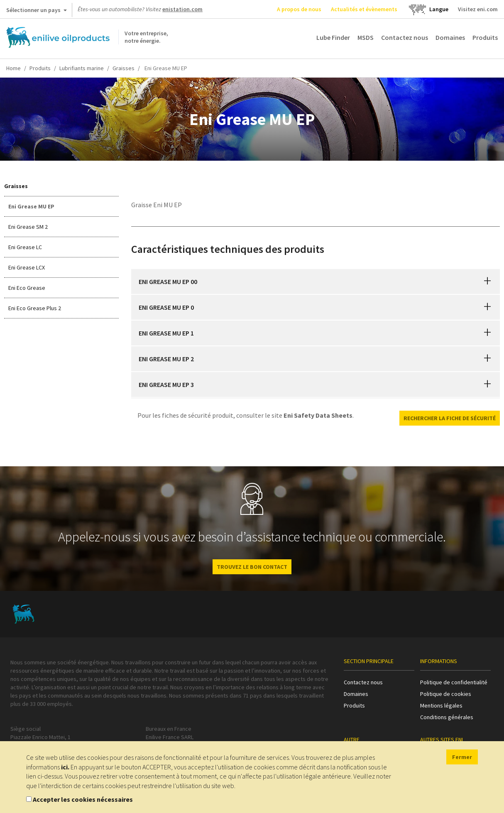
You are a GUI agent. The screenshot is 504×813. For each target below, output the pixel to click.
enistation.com (182, 9)
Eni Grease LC (25, 247)
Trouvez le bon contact (252, 567)
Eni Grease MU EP (31, 206)
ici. (65, 767)
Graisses (124, 68)
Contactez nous (405, 37)
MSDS (366, 37)
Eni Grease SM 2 (28, 227)
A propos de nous (299, 9)
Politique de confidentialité (454, 682)
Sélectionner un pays (37, 12)
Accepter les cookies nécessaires (83, 799)
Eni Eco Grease (27, 288)
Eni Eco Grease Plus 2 (35, 308)
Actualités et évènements (364, 9)
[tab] (316, 282)
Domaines (450, 37)
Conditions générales (447, 717)
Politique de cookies (446, 694)
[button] (487, 282)
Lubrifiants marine (82, 68)
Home (13, 68)
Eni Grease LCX (27, 267)
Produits (485, 37)
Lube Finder (333, 37)
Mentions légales (441, 705)
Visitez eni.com (478, 9)
